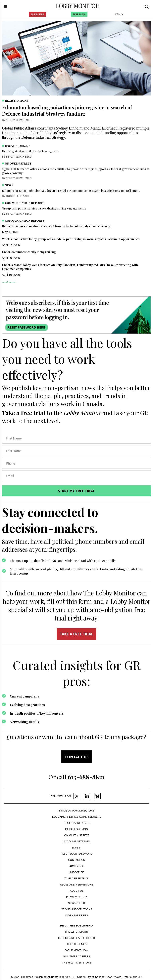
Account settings (76, 841)
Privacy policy (77, 897)
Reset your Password (77, 854)
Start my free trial (76, 491)
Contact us (76, 757)
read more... (10, 282)
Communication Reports (25, 203)
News (9, 185)
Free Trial (79, 14)
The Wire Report (77, 932)
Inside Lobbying (76, 829)
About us (77, 891)
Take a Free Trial (76, 878)
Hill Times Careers (77, 956)
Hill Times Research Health (76, 938)
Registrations (17, 101)
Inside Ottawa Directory (76, 811)
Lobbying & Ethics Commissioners (77, 817)
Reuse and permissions (77, 885)
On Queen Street (18, 164)
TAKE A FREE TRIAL (76, 634)
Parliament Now (76, 950)
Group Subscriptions (76, 909)
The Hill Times (77, 944)
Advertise (76, 866)
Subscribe (37, 14)
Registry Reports (77, 823)
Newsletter (76, 903)
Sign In (119, 14)
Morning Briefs (77, 915)
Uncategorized (17, 146)
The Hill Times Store (77, 963)
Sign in (76, 848)
